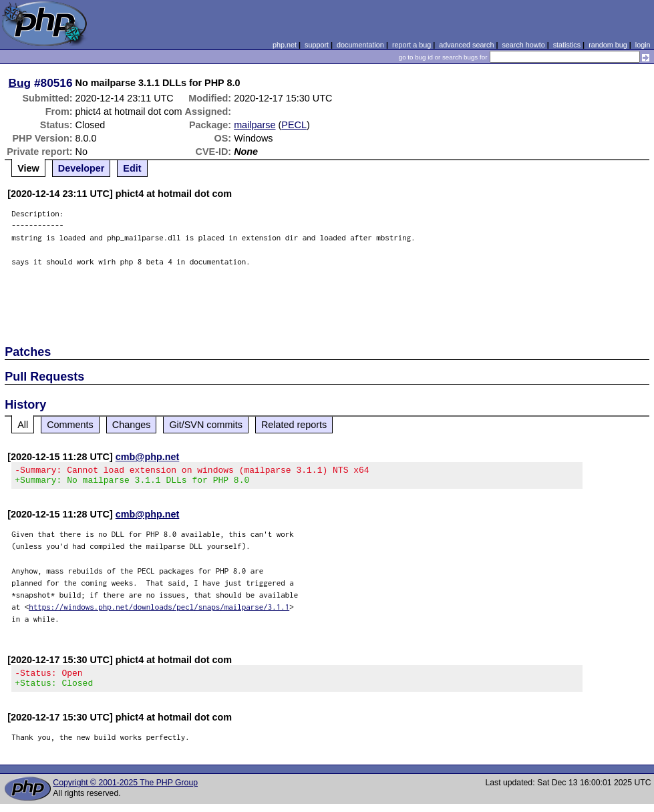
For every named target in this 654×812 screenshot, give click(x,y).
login (643, 45)
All (23, 425)
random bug (608, 45)
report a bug (412, 45)
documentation (360, 45)
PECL (294, 125)
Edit (132, 168)
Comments (70, 425)
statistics (567, 45)
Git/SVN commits (206, 425)
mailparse (255, 125)
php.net (285, 45)
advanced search (466, 45)
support (317, 45)
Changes (132, 425)
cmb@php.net (148, 457)
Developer (81, 168)
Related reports (294, 425)
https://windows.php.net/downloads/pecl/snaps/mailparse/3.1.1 (159, 611)
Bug (20, 83)
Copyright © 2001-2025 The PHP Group (125, 791)
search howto (523, 45)
